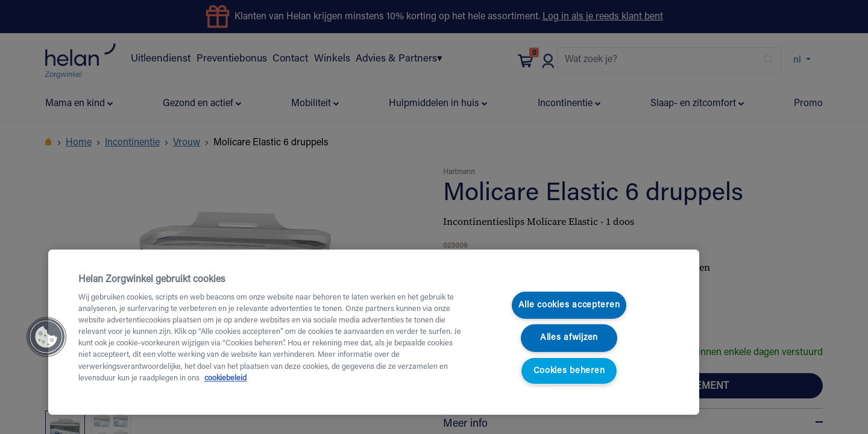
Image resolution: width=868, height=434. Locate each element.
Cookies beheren (569, 371)
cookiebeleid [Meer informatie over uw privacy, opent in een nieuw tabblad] (225, 379)
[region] (374, 332)
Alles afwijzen (569, 338)
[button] (46, 337)
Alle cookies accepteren (569, 305)
